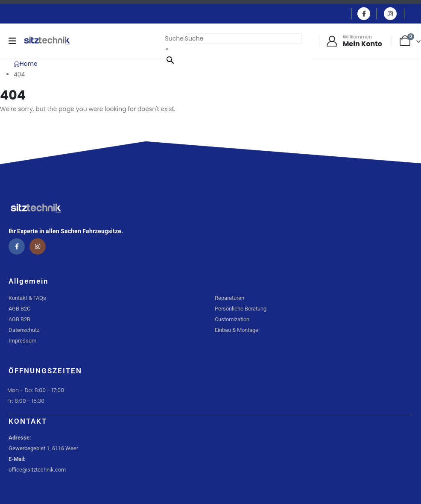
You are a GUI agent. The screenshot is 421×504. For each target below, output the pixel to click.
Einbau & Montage (237, 330)
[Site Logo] (47, 41)
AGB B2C (19, 309)
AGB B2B (19, 319)
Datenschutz (24, 330)
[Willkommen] (354, 41)
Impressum (22, 341)
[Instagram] (390, 14)
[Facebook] (364, 14)
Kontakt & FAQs (27, 298)
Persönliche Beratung (241, 309)
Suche (174, 38)
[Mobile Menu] (15, 41)
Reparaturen (230, 298)
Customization (232, 319)
